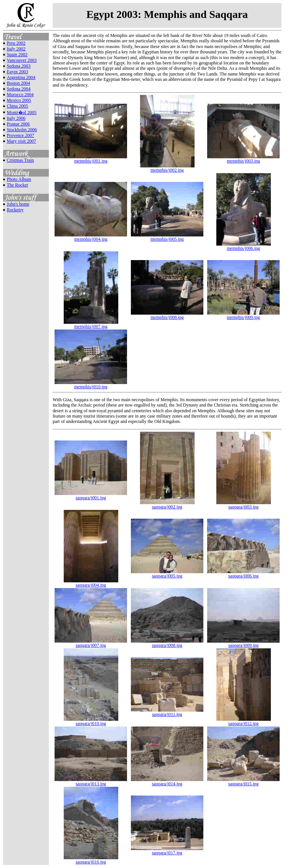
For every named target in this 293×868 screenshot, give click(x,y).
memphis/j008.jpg (167, 315)
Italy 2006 (16, 118)
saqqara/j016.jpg (91, 860)
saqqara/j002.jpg (167, 505)
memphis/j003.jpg (243, 159)
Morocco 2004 (20, 95)
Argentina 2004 (21, 77)
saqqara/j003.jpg (244, 505)
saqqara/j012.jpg (244, 721)
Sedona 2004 (19, 89)
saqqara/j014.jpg (167, 782)
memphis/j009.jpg (243, 315)
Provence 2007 (21, 135)
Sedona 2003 (19, 66)
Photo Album (19, 179)
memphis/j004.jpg (91, 237)
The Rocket (18, 185)
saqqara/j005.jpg (167, 574)
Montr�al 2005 (22, 113)
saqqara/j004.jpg (91, 583)
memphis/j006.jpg (244, 246)
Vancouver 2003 (22, 60)
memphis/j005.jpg (167, 237)
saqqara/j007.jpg (91, 643)
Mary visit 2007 (22, 141)
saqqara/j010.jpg (91, 721)
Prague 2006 (18, 124)
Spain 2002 (17, 55)
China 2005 (18, 106)
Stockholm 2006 (22, 130)
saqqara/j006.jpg (243, 574)
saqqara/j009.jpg (243, 643)
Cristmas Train (20, 160)
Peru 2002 (16, 43)
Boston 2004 (19, 83)
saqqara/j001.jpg (91, 496)
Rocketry (15, 210)
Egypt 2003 (18, 72)
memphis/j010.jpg (91, 385)
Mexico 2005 (19, 100)
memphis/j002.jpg (167, 168)
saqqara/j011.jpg (167, 712)
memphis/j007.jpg (91, 324)
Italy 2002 (16, 49)
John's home (18, 204)
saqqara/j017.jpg (167, 851)
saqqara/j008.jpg (167, 643)
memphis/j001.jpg (91, 159)
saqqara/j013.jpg (91, 782)
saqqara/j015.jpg (243, 782)
